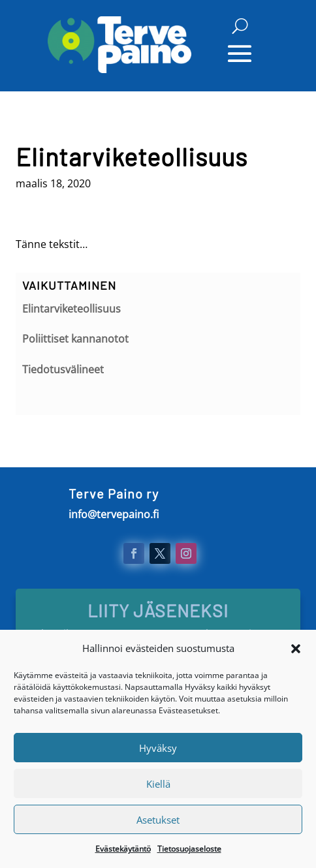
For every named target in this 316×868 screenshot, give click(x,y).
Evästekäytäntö (123, 855)
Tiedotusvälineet (63, 369)
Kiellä (158, 790)
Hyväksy (158, 754)
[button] (296, 654)
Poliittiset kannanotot (75, 339)
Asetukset (158, 826)
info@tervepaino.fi (114, 514)
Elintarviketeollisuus (71, 309)
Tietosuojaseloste (189, 855)
